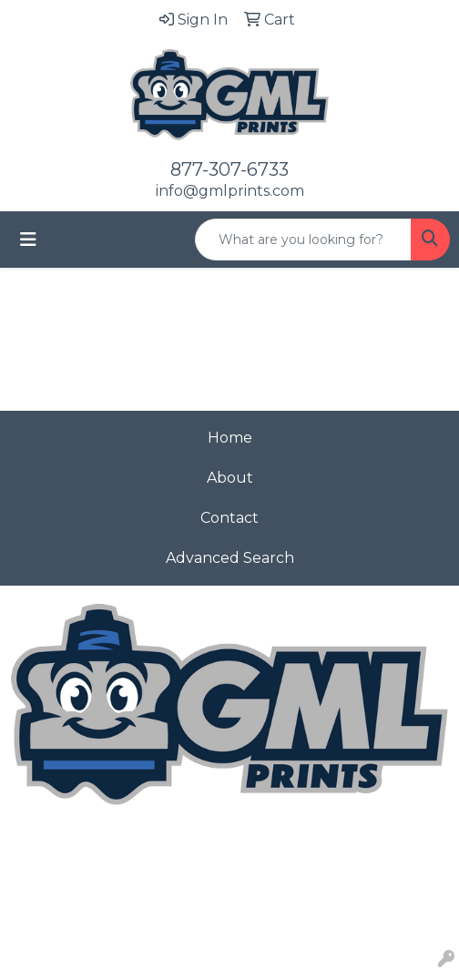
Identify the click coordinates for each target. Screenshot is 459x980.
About (230, 478)
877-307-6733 (229, 169)
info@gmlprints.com (230, 191)
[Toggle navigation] (28, 240)
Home (230, 438)
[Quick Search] (303, 240)
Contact (229, 518)
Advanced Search (230, 558)
